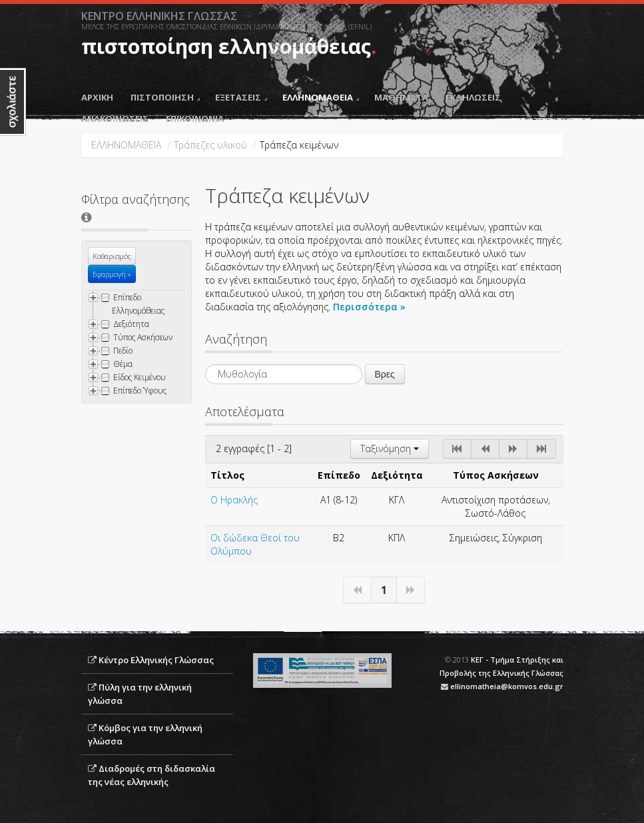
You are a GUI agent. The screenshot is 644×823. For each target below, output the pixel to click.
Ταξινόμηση (390, 448)
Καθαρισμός (112, 256)
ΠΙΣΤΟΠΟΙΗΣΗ (165, 97)
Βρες (385, 374)
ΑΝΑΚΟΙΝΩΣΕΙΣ (115, 119)
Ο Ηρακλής (234, 500)
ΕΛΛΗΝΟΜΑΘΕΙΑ (321, 97)
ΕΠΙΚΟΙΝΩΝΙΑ (195, 119)
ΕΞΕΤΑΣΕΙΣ (241, 97)
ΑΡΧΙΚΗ (97, 97)
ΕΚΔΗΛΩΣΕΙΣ (473, 97)
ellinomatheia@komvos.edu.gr (507, 686)
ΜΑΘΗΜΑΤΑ (401, 97)
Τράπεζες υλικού (210, 145)
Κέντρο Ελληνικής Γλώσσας (156, 660)
